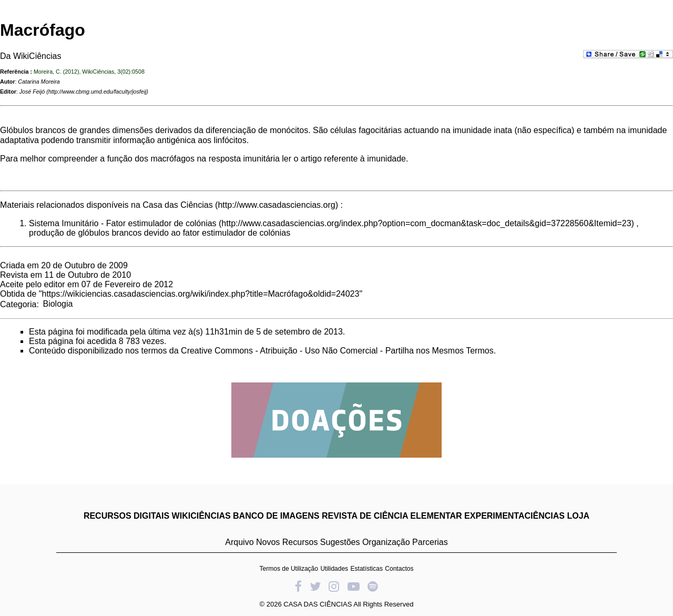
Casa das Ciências (177, 205)
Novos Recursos (287, 542)
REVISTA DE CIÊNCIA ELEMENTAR (392, 516)
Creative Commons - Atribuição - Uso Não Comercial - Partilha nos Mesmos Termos (337, 351)
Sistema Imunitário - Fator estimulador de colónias (123, 223)
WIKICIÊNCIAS (201, 516)
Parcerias (430, 542)
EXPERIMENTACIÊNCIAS (514, 516)
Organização (386, 542)
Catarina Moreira (39, 82)
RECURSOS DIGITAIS (126, 516)
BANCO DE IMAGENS (276, 516)
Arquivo (239, 542)
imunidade (386, 159)
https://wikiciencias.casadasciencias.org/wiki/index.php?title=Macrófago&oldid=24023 (201, 294)
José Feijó (32, 92)
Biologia (58, 304)
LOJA (578, 516)
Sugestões (340, 542)
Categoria (18, 304)
